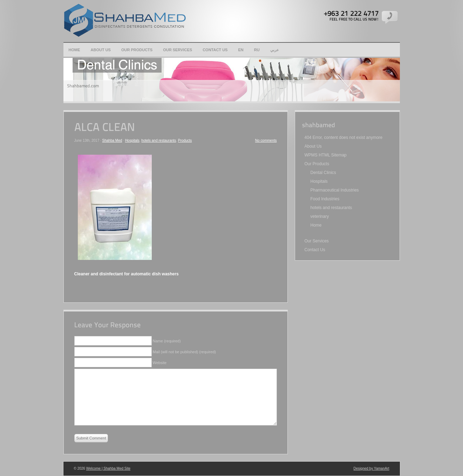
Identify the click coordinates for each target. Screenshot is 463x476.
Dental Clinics (323, 173)
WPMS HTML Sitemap (326, 155)
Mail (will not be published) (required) (184, 352)
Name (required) (167, 341)
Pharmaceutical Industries (335, 190)
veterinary (320, 216)
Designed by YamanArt (372, 468)
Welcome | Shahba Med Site (108, 468)
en (241, 50)
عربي (275, 50)
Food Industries (325, 199)
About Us (101, 50)
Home (74, 50)
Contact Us (215, 50)
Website (160, 363)
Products (185, 140)
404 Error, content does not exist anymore (344, 138)
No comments (266, 140)
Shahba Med (112, 140)
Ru (257, 50)
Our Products (137, 50)
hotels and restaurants (159, 140)
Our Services (178, 50)
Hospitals (132, 140)
